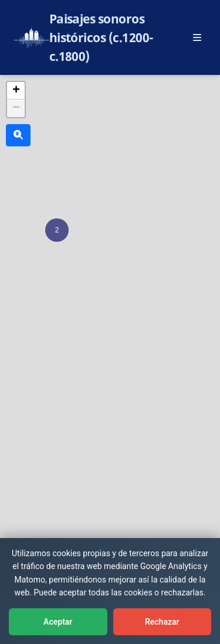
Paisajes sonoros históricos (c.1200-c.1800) (101, 37)
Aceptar (58, 622)
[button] (57, 230)
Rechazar (162, 622)
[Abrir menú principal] (197, 37)
